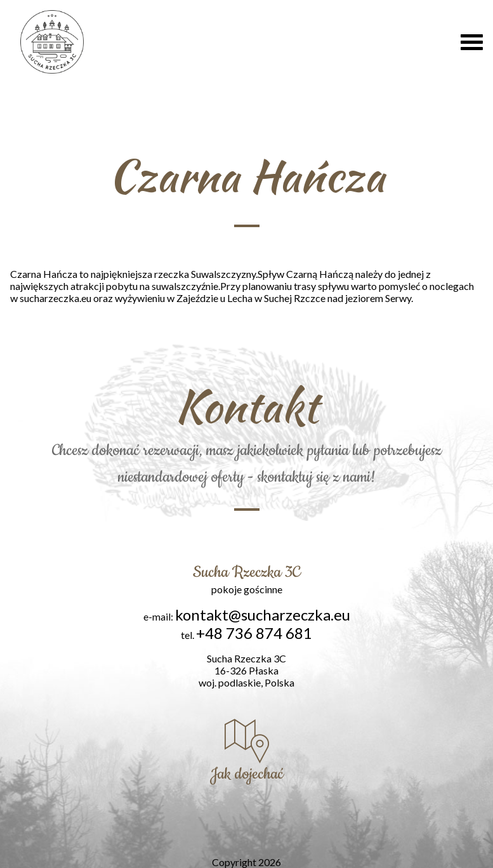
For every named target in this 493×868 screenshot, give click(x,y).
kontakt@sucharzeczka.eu (263, 615)
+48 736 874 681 (254, 633)
